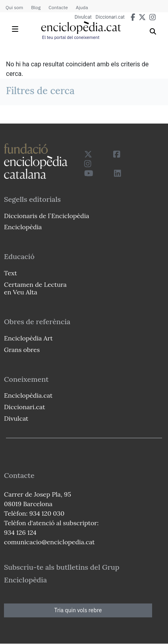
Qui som (14, 7)
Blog (36, 7)
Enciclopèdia (23, 227)
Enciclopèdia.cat (28, 395)
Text (11, 273)
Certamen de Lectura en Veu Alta (35, 288)
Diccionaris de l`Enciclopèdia (46, 216)
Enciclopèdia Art (28, 338)
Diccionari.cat (110, 17)
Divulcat (83, 17)
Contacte (58, 7)
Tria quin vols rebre (78, 610)
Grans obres (22, 350)
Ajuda (82, 7)
